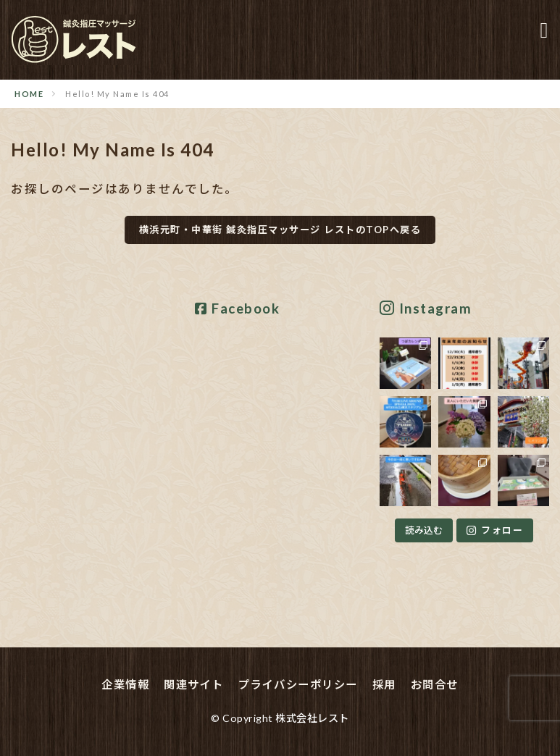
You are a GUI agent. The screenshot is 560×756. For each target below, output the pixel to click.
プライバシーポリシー (298, 684)
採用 (384, 684)
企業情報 (125, 684)
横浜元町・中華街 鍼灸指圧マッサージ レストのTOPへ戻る (280, 230)
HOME (29, 94)
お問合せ (435, 684)
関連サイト (194, 684)
